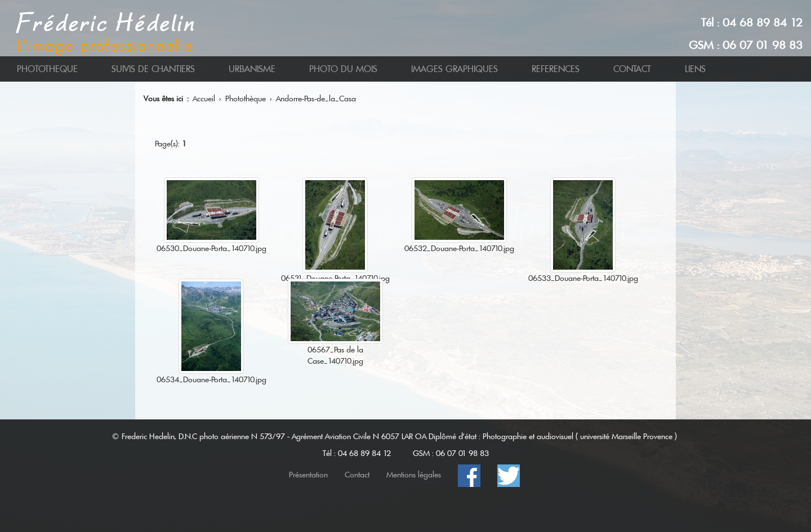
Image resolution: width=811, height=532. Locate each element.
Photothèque (246, 99)
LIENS (695, 69)
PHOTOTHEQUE (47, 69)
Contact (357, 475)
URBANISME (252, 69)
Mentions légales (414, 475)
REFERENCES (556, 69)
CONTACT (632, 69)
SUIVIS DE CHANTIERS (153, 69)
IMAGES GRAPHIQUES (454, 69)
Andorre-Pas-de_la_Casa (316, 99)
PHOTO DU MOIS (343, 69)
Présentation (308, 475)
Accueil (204, 99)
